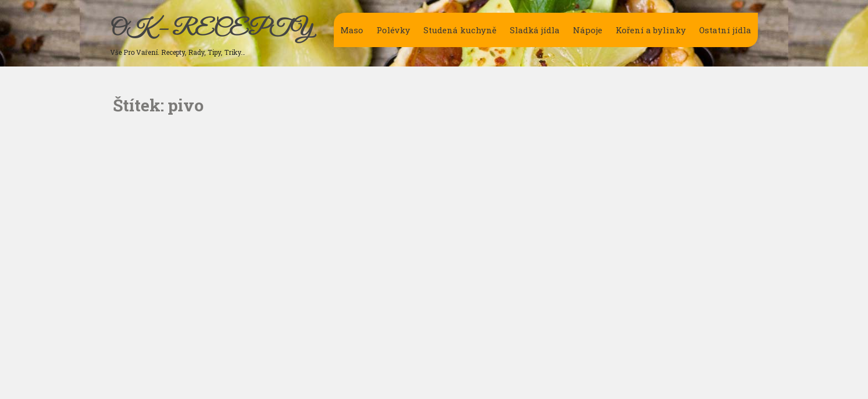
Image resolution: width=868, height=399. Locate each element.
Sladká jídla (535, 30)
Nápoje (588, 30)
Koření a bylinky (651, 30)
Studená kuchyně (460, 30)
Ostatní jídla (725, 30)
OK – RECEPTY (211, 29)
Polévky (393, 30)
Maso (352, 30)
